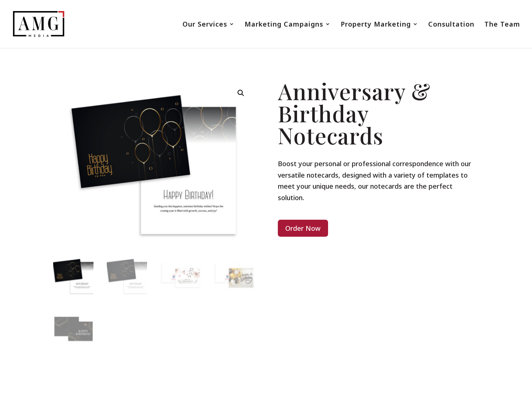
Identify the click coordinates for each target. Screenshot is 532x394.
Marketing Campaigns (284, 25)
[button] (241, 93)
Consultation (451, 25)
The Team (502, 25)
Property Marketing (376, 25)
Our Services (205, 25)
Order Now (303, 228)
